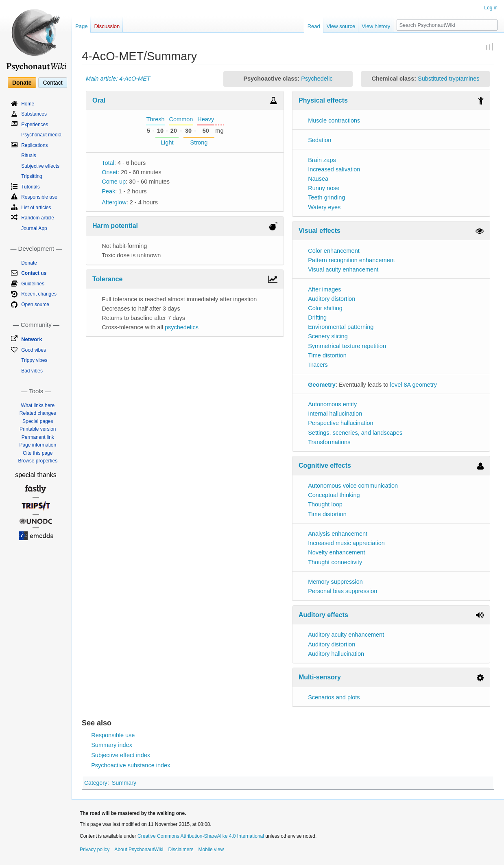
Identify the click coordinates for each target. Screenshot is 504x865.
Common (181, 119)
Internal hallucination (335, 414)
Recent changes (39, 294)
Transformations (329, 442)
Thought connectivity (335, 562)
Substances (34, 114)
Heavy (206, 119)
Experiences (35, 125)
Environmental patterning (341, 327)
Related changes (38, 413)
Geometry (322, 385)
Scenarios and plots (334, 697)
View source (341, 26)
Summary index (112, 745)
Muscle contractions (334, 120)
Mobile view (211, 850)
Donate (22, 83)
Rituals (29, 155)
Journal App (34, 228)
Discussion (107, 26)
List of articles (36, 208)
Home (28, 104)
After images (324, 289)
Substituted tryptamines (449, 79)
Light (167, 142)
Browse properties (38, 461)
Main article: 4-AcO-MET (118, 79)
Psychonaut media (41, 135)
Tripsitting (32, 176)
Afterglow (114, 202)
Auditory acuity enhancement (346, 635)
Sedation (320, 140)
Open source (35, 304)
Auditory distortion (332, 299)
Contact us (34, 273)
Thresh (156, 119)
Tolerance (107, 279)
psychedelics (182, 327)
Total (108, 163)
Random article (38, 218)
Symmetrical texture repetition (347, 346)
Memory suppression (335, 582)
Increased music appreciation (346, 543)
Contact (52, 83)
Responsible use (113, 735)
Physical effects (323, 100)
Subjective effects (40, 166)
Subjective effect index (121, 755)
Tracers (318, 365)
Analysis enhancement (338, 534)
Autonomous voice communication (353, 486)
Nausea (318, 179)
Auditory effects (323, 615)
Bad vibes (32, 371)
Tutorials (31, 187)
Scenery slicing (328, 336)
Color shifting (325, 308)
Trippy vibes (34, 360)
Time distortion (327, 355)
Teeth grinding (326, 197)
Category (96, 783)
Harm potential (115, 226)
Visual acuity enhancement (343, 269)
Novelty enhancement (336, 552)
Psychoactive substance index (131, 765)
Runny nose (324, 188)
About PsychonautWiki (139, 850)
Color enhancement (334, 251)
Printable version (38, 429)
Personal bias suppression (343, 591)
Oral (99, 100)
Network (32, 339)
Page (81, 26)
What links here (38, 405)
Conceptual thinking (334, 495)
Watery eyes (324, 207)
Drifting (317, 318)
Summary (124, 783)
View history (376, 26)
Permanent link (38, 437)
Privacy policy (95, 850)
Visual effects (320, 231)
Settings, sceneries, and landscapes (355, 433)
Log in (491, 8)
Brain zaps (322, 160)
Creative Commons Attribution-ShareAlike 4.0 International (201, 836)
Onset (110, 172)
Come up (114, 182)
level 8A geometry (413, 385)
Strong (199, 142)
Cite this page (38, 453)
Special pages (38, 421)
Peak (108, 191)
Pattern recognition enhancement (351, 260)
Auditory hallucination (336, 654)
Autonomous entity (332, 404)
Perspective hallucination (340, 423)
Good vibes (34, 350)
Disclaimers (181, 850)
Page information (38, 445)
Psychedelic (317, 79)
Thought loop (325, 504)
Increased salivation (334, 169)
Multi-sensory (320, 677)
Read (314, 26)
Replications (34, 145)
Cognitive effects (325, 465)
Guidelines (33, 284)
